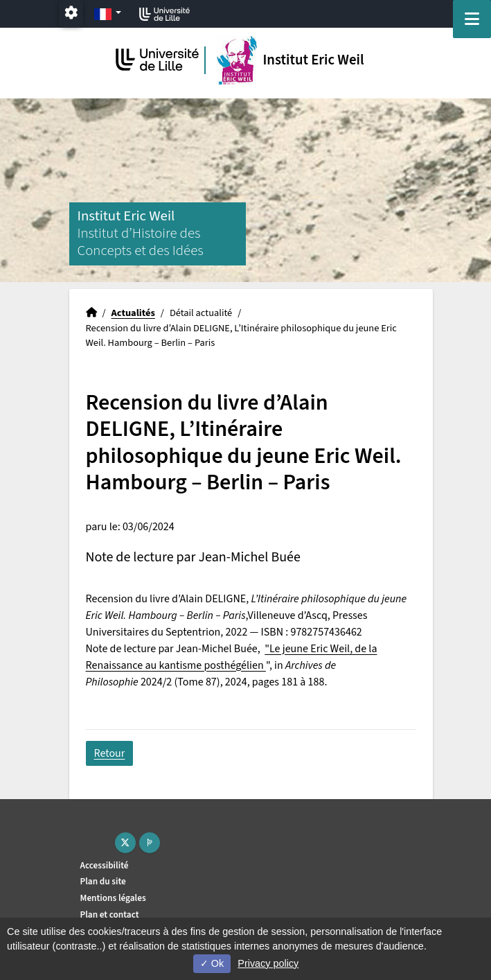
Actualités (133, 313)
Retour (110, 753)
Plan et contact (110, 915)
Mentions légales (113, 898)
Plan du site (103, 881)
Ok (212, 963)
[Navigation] (472, 19)
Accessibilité (105, 865)
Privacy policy (268, 963)
